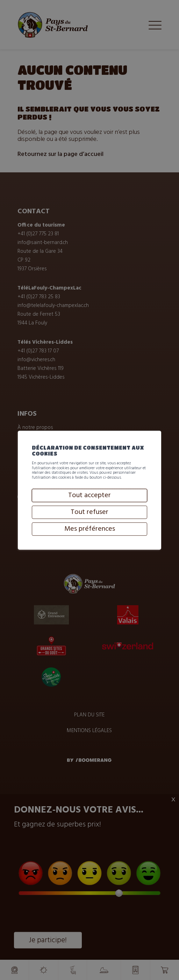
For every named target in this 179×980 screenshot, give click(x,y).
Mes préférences (90, 558)
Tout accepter (89, 525)
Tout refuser (89, 542)
